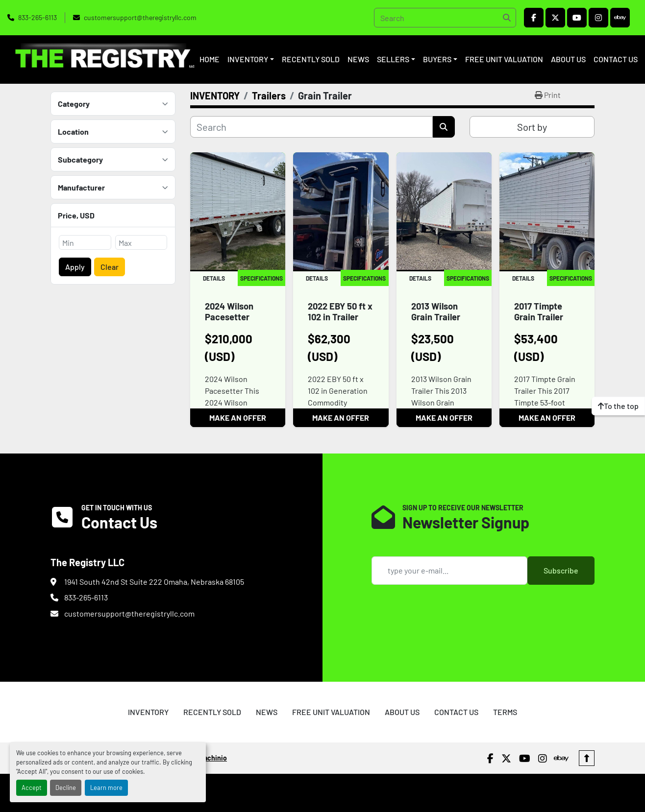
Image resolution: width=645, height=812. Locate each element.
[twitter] (555, 18)
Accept (32, 788)
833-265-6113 (37, 17)
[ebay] (620, 18)
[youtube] (577, 18)
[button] (251, 59)
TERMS (505, 699)
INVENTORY (248, 59)
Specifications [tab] (261, 278)
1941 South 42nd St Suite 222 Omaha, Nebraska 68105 (154, 582)
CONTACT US (616, 59)
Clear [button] (110, 267)
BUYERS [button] (437, 59)
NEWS (358, 59)
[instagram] (598, 18)
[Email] (449, 571)
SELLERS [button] (393, 59)
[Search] (445, 18)
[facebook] (534, 18)
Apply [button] (75, 267)
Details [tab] (214, 278)
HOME (210, 59)
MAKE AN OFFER (238, 418)
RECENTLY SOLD (311, 59)
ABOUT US (568, 59)
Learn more (106, 788)
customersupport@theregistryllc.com (140, 17)
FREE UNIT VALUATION (504, 59)
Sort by (532, 127)
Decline (66, 788)
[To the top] (618, 406)
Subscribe (561, 570)
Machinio (213, 746)
